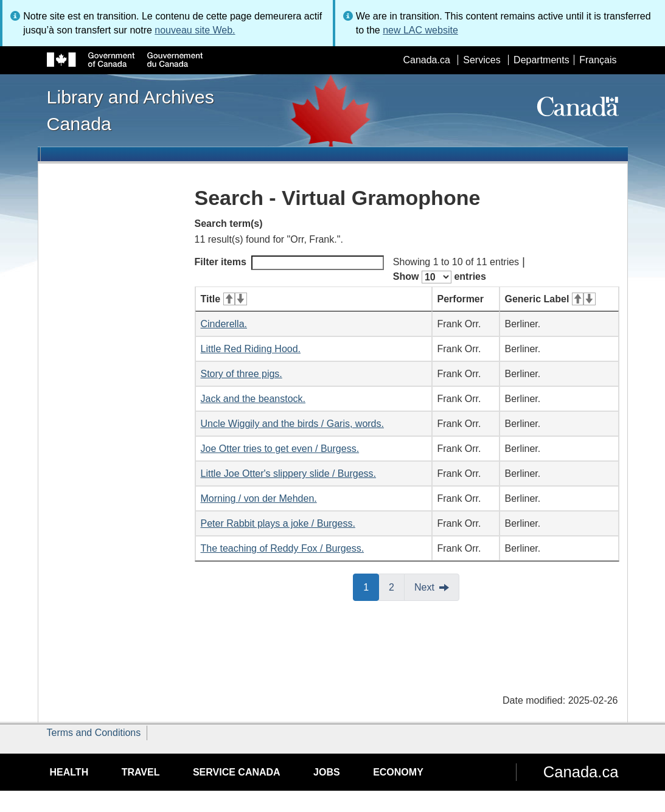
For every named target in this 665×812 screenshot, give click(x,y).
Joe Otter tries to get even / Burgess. (280, 449)
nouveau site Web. (195, 30)
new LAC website (420, 30)
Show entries (440, 277)
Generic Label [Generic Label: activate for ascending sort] (550, 299)
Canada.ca (426, 60)
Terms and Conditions (94, 733)
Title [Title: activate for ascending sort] (224, 299)
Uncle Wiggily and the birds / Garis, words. (292, 424)
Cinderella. (224, 324)
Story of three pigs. (242, 374)
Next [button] (424, 587)
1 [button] (371, 586)
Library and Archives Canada (131, 110)
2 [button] (397, 586)
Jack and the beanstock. (253, 399)
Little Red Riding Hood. (251, 349)
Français (598, 60)
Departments (541, 60)
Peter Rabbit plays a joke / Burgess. (278, 523)
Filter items (289, 263)
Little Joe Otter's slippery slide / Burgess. (289, 474)
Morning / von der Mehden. (259, 498)
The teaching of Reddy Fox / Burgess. (283, 548)
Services (482, 60)
